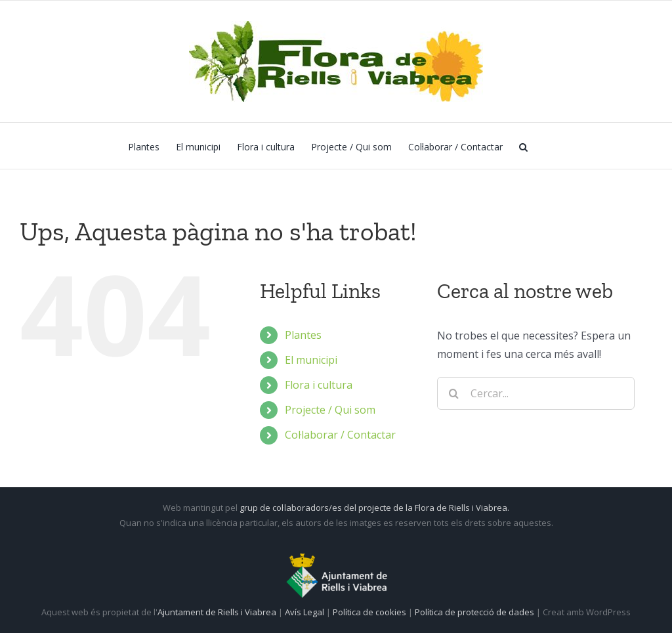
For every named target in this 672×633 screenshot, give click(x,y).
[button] (523, 146)
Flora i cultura (319, 385)
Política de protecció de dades (475, 612)
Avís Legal (304, 612)
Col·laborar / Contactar (340, 435)
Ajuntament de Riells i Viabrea (217, 612)
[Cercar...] (536, 393)
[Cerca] (453, 393)
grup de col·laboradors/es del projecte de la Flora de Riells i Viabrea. (374, 508)
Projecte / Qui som (330, 410)
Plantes (303, 335)
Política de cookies (370, 612)
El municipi (311, 360)
